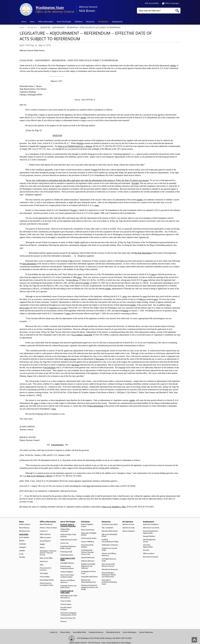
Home (24, 22)
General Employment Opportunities (151, 532)
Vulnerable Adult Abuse (89, 577)
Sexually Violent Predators (66, 609)
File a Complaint (107, 528)
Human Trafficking (88, 542)
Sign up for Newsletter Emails (110, 535)
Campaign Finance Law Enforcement (68, 587)
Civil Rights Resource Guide (109, 560)
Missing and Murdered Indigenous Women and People (90, 587)
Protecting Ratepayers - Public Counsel (69, 547)
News (32, 22)
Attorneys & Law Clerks (151, 528)
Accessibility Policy (80, 632)
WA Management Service (149, 541)
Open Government (88, 530)
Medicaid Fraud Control (69, 540)
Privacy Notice (45, 577)
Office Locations (45, 538)
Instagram (23, 547)
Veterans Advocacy (88, 561)
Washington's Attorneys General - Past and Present (48, 553)
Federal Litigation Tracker (87, 525)
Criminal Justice (66, 604)
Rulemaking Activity (47, 580)
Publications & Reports (110, 545)
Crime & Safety (66, 601)
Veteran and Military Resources (68, 581)
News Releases (24, 528)
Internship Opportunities (148, 546)
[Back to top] (194, 640)
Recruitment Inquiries (151, 557)
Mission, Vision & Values (48, 528)
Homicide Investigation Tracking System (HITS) (68, 614)
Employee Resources (96, 632)
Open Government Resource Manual (108, 565)
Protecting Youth (66, 552)
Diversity (146, 550)
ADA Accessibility (152, 3)
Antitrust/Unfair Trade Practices (68, 536)
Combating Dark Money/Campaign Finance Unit (87, 552)
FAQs (42, 565)
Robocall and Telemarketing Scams (89, 581)
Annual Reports (45, 541)
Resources (90, 22)
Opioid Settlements (88, 558)
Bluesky (22, 541)
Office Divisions (45, 534)
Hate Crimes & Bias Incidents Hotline (67, 576)
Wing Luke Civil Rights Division (89, 534)
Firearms (63, 621)
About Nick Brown (46, 524)
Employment (117, 22)
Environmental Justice (89, 538)
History (42, 548)
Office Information (46, 22)
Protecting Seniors (67, 555)
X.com (21, 554)
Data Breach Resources (110, 569)
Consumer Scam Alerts (110, 524)
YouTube (22, 557)
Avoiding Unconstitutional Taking (110, 541)
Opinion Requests (129, 531)
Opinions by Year (128, 524)
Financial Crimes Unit (68, 618)
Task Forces (44, 562)
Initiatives (79, 22)
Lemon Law (64, 543)
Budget (42, 544)
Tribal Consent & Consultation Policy (47, 584)
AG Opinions (103, 22)
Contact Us (44, 531)
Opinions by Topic (129, 528)
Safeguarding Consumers (65, 530)
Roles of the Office (46, 558)
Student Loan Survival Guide (109, 549)
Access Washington (129, 632)
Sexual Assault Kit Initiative (87, 546)
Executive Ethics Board (110, 531)
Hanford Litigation (67, 572)
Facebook (22, 544)
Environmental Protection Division (67, 567)
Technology (44, 573)
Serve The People (64, 22)
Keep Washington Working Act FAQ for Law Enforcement (109, 575)
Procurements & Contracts (46, 569)
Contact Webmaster (146, 632)
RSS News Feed (24, 531)
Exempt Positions (149, 536)
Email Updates (24, 537)
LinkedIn (22, 551)
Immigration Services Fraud (89, 573)
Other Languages (171, 3)
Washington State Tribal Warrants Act (69, 597)
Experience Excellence (151, 524)
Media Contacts (25, 524)
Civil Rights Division (67, 563)
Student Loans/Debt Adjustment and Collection (88, 566)
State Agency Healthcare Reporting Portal (109, 582)
